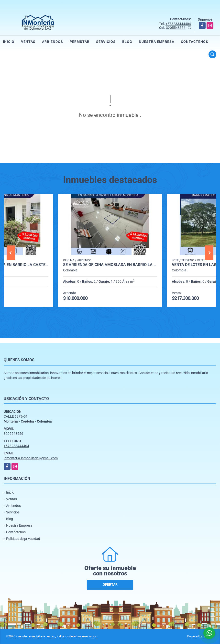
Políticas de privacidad (23, 539)
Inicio (9, 42)
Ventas (28, 42)
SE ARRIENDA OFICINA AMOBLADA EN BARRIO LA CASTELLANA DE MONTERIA (110, 265)
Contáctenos (195, 42)
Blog (127, 42)
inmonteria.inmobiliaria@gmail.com (31, 458)
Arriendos (53, 42)
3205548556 (176, 28)
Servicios (106, 42)
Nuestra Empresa (157, 42)
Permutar (80, 42)
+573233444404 (178, 24)
